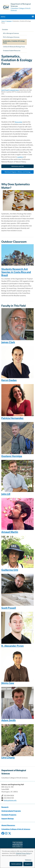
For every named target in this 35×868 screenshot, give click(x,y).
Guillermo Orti (10, 570)
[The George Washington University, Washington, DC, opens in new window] (17, 845)
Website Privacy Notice (23, 853)
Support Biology (8, 819)
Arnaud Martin (10, 532)
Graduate (9, 21)
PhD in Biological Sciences (11, 37)
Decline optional (16, 864)
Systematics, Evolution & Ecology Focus (14, 42)
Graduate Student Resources (12, 51)
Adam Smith (9, 720)
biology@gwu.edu (10, 800)
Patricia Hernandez (12, 418)
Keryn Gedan (9, 380)
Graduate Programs (9, 815)
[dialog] (17, 858)
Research (5, 807)
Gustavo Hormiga (12, 456)
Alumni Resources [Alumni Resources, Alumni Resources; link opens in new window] (8, 825)
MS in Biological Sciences (11, 33)
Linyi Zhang (8, 758)
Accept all (28, 864)
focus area (18, 122)
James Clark (8, 342)
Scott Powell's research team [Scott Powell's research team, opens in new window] (10, 90)
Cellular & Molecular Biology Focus (14, 47)
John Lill (6, 494)
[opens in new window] (3, 835)
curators (20, 157)
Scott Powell (9, 608)
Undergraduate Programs (11, 811)
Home (3, 21)
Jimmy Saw (8, 683)
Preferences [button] (28, 860)
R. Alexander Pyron (13, 646)
